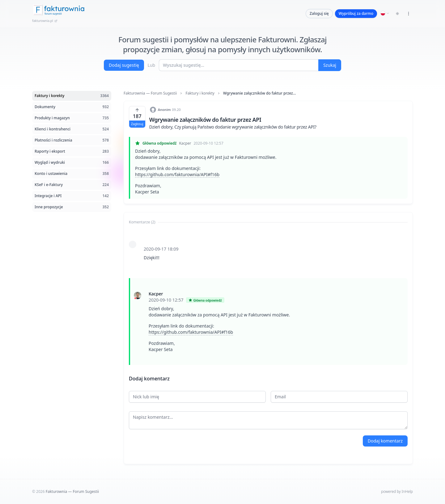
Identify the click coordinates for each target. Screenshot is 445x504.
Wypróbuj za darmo (356, 13)
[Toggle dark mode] (397, 14)
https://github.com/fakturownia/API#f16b (177, 174)
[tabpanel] (268, 296)
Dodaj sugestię (124, 65)
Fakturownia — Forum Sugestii (150, 93)
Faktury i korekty (200, 93)
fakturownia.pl (45, 21)
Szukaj (330, 65)
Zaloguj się (319, 13)
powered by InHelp (397, 491)
